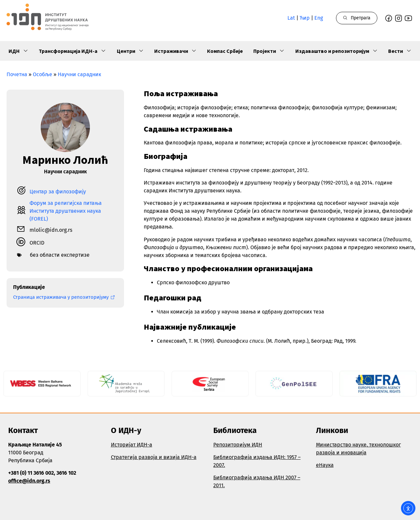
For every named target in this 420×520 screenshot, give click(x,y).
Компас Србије (225, 51)
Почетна (17, 74)
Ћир (305, 18)
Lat (291, 18)
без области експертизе (60, 255)
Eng (319, 18)
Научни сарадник (79, 74)
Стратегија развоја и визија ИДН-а (154, 457)
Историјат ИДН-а (132, 445)
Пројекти (269, 51)
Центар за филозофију (58, 192)
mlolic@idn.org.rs (51, 230)
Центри (130, 51)
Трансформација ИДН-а (72, 51)
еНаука (325, 465)
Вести (400, 51)
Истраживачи (175, 51)
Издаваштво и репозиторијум (336, 51)
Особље (42, 74)
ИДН (18, 51)
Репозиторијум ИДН (238, 445)
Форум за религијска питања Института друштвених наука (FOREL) (66, 211)
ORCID (37, 243)
